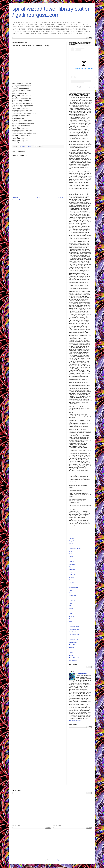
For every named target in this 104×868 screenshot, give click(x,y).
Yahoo (71, 621)
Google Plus (72, 541)
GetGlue (71, 551)
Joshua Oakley (75, 87)
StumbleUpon (72, 595)
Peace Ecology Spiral (74, 640)
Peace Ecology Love (74, 629)
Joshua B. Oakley (82, 673)
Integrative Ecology (74, 637)
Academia (71, 647)
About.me (71, 562)
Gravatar (71, 585)
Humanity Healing (73, 588)
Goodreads (72, 554)
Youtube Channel (73, 660)
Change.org (72, 601)
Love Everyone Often (74, 634)
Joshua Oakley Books (74, 658)
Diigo (70, 567)
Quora (71, 580)
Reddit (71, 546)
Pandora (71, 614)
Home (38, 197)
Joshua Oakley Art (73, 645)
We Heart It (72, 564)
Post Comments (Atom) (25, 200)
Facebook (71, 538)
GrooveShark (72, 611)
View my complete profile (75, 720)
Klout (70, 603)
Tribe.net (71, 608)
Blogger (71, 543)
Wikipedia (71, 606)
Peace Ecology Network (75, 549)
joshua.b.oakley (85, 87)
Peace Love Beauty (74, 632)
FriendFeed (72, 569)
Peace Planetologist (74, 627)
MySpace (71, 577)
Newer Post (16, 197)
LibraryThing (72, 616)
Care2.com (72, 582)
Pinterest (71, 653)
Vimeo (71, 624)
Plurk (70, 590)
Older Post (61, 197)
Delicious (71, 559)
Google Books (72, 572)
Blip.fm (71, 593)
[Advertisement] (80, 757)
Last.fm (71, 556)
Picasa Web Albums (74, 598)
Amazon (71, 619)
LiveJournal (72, 575)
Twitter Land (72, 650)
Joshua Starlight (73, 642)
